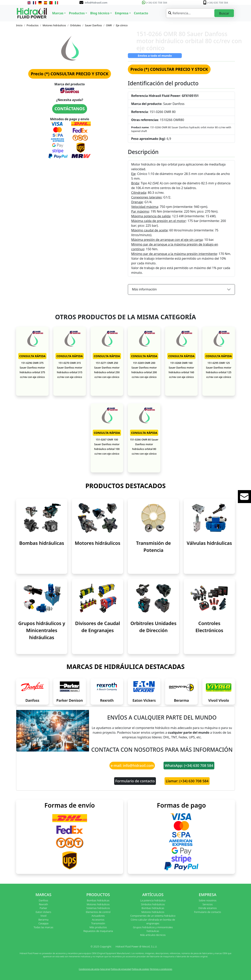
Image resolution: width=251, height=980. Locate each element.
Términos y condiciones (161, 969)
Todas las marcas (44, 927)
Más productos (98, 927)
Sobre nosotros (207, 900)
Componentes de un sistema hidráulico (153, 916)
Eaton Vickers (144, 700)
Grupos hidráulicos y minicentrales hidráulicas (153, 929)
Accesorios (98, 920)
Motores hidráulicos (54, 25)
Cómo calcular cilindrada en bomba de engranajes (153, 922)
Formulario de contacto (135, 781)
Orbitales (75, 25)
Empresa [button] (122, 13)
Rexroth (107, 700)
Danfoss (32, 700)
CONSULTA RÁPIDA (32, 356)
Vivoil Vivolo (219, 700)
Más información (144, 289)
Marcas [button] (58, 13)
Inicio (19, 25)
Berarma (181, 700)
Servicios (208, 904)
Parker (43, 908)
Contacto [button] (141, 13)
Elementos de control (98, 912)
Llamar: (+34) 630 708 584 (187, 781)
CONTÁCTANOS (70, 109)
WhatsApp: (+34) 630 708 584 (189, 765)
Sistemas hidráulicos (98, 908)
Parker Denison (70, 700)
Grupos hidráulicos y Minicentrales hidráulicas (42, 630)
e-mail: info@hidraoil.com (132, 765)
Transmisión (98, 923)
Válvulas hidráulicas (209, 543)
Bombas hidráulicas (42, 543)
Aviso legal (105, 969)
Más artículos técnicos (153, 935)
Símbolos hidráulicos (153, 904)
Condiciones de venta (89, 969)
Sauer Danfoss (93, 25)
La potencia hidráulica (153, 900)
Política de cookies (140, 969)
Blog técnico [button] (100, 13)
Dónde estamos (208, 908)
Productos (33, 25)
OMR (109, 25)
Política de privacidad (121, 969)
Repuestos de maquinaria (98, 931)
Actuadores (98, 916)
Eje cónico (122, 25)
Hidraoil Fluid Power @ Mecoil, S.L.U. (136, 946)
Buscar (224, 13)
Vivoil (43, 916)
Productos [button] (77, 13)
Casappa (43, 923)
